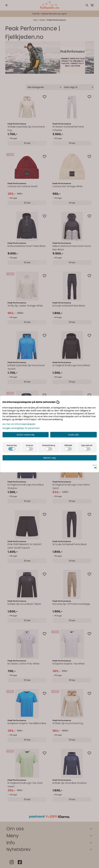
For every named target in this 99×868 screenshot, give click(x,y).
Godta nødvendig (26, 435)
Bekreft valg (49, 458)
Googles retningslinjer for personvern (21, 428)
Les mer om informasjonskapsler (19, 424)
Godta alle (73, 435)
